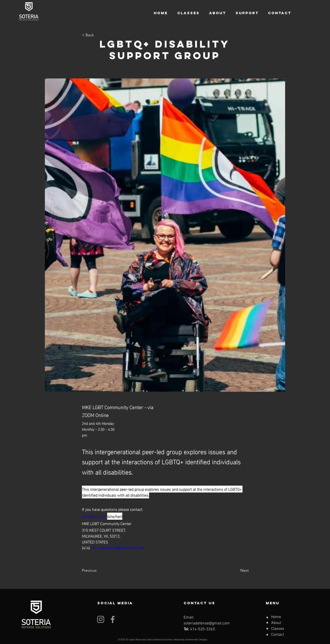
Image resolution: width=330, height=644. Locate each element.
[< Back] (98, 35)
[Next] (236, 570)
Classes (278, 629)
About (276, 623)
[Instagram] (101, 619)
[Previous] (98, 570)
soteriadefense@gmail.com (207, 623)
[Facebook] (113, 619)
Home (276, 617)
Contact (278, 635)
